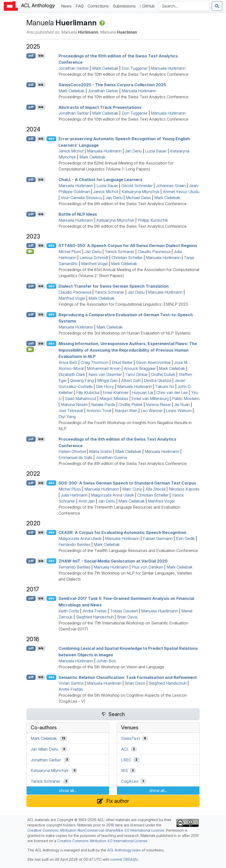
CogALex (130, 781)
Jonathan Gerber (74, 68)
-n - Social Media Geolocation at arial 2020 (113, 561)
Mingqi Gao (107, 380)
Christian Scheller (127, 258)
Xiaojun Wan (126, 411)
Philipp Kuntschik (153, 220)
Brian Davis (127, 617)
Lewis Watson (179, 411)
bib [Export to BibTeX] (41, 56)
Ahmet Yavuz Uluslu (181, 192)
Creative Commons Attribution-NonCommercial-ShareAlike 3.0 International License (96, 830)
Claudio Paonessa (154, 252)
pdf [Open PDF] (31, 56)
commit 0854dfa (124, 859)
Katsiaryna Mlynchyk (140, 192)
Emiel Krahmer (116, 392)
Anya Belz (68, 362)
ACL (125, 749)
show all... (68, 791)
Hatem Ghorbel (72, 451)
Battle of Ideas (78, 214)
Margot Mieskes (114, 399)
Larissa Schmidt (94, 258)
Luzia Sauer (156, 151)
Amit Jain (87, 501)
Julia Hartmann (74, 495)
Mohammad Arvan (104, 368)
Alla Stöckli (155, 489)
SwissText (130, 738)
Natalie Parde (103, 405)
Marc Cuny (132, 489)
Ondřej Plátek (131, 405)
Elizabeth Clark (72, 374)
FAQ (81, 6)
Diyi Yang (67, 417)
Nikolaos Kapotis (184, 489)
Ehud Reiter (122, 362)
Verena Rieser (158, 405)
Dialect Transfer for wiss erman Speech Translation (114, 286)
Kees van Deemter (105, 374)
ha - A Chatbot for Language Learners (100, 180)
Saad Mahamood (80, 399)
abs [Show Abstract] (51, 139)
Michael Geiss (138, 198)
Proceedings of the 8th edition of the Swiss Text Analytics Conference (123, 463)
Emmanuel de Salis (75, 457)
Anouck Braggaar (140, 368)
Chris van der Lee (172, 392)
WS (124, 770)
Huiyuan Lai (143, 392)
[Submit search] (217, 6)
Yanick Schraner (120, 252)
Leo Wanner (152, 411)
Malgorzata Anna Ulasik (112, 495)
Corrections (99, 6)
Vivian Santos (71, 683)
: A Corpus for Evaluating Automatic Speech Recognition (122, 532)
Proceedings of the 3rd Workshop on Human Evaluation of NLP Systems (125, 333)
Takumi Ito (165, 386)
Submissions (125, 6)
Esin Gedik (185, 538)
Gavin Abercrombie (153, 362)
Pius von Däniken (147, 567)
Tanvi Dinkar (136, 374)
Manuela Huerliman (104, 683)
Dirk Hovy (105, 386)
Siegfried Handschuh (95, 617)
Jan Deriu (133, 151)
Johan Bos (106, 661)
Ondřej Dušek (163, 374)
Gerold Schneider (137, 186)
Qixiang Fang (82, 380)
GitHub (147, 6)
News (67, 6)
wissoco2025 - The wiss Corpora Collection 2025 (112, 85)
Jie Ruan (182, 405)
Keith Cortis (69, 611)
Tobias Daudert (124, 611)
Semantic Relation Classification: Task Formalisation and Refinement (128, 677)
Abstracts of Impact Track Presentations (100, 107)
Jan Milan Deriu (44, 749)
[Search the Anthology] (184, 6)
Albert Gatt (131, 380)
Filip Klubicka (88, 392)
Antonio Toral (99, 411)
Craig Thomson (95, 362)
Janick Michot (71, 151)
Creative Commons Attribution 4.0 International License (102, 841)
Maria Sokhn (101, 451)
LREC (126, 760)
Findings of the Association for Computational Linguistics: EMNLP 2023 (123, 304)
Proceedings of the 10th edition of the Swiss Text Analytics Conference (123, 74)
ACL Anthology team (124, 850)
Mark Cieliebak (105, 68)
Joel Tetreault (71, 411)
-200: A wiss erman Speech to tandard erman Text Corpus (127, 483)
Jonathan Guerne (111, 457)
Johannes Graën (171, 186)
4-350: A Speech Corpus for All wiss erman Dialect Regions (128, 246)
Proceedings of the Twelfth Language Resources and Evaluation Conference (128, 550)
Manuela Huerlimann (160, 611)
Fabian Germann (158, 538)
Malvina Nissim (74, 405)
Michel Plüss (70, 252)
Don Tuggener (135, 68)
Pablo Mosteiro (186, 399)
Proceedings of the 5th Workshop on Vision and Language (111, 667)
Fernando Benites (74, 544)
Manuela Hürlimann (168, 68)
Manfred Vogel (94, 264)
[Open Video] (30, 252)
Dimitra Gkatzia (158, 380)
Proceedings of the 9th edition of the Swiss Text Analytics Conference (123, 204)
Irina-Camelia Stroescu (81, 198)
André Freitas (95, 611)
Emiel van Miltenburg (150, 399)
